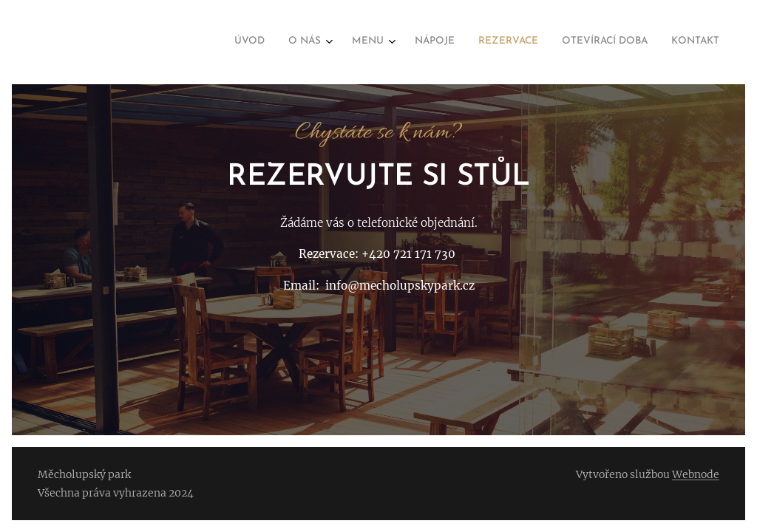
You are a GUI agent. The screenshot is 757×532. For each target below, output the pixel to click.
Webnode (696, 474)
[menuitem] (567, 42)
